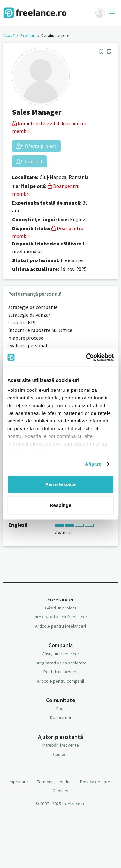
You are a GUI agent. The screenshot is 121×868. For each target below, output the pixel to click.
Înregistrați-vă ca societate (61, 663)
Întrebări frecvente (61, 745)
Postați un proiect (60, 672)
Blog (60, 709)
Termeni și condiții (54, 782)
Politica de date (95, 782)
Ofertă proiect (36, 146)
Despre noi (60, 717)
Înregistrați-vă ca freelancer (60, 617)
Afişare (93, 464)
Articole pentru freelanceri (60, 626)
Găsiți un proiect (61, 608)
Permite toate (60, 484)
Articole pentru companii (60, 681)
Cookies (60, 791)
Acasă (9, 35)
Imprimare (18, 782)
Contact (30, 161)
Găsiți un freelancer (60, 654)
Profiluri (28, 35)
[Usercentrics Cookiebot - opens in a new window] (86, 358)
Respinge (61, 505)
